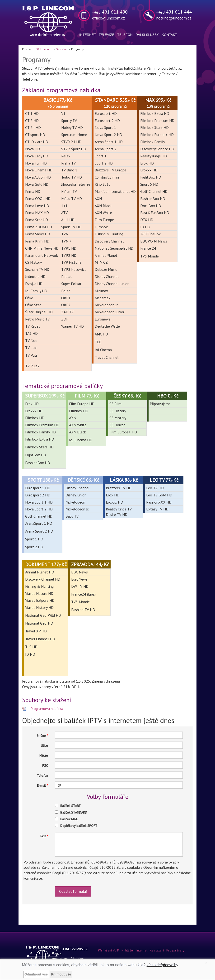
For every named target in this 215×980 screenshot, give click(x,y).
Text (43, 836)
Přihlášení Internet (134, 950)
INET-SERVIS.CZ (76, 949)
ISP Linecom (44, 49)
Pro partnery (175, 950)
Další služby (147, 35)
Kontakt (170, 35)
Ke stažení (157, 950)
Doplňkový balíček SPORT (79, 826)
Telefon (125, 35)
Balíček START (70, 806)
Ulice (44, 746)
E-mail (41, 786)
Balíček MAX (69, 819)
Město (44, 756)
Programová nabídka (47, 708)
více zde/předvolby (162, 965)
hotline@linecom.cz (174, 18)
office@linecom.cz (108, 18)
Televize (107, 35)
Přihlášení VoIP (109, 950)
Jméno (41, 736)
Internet (88, 35)
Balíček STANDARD (74, 812)
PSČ (45, 766)
